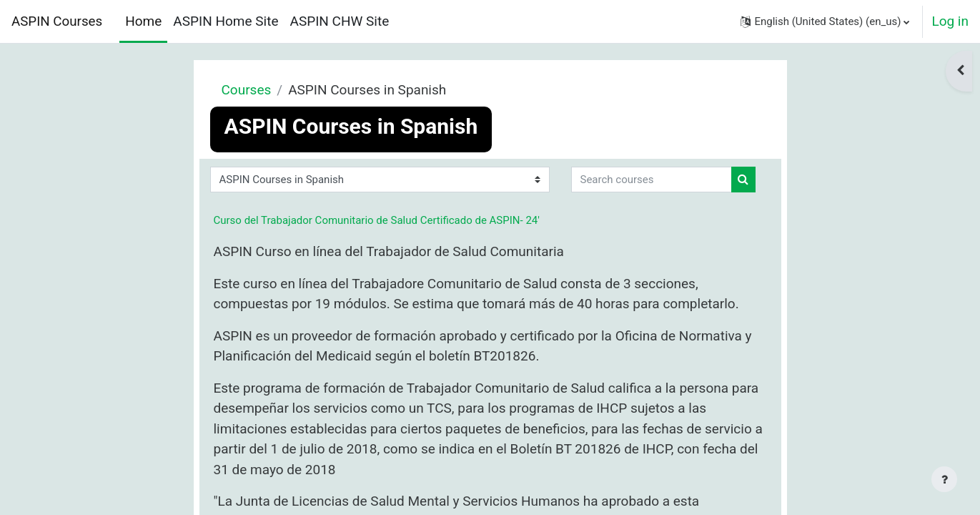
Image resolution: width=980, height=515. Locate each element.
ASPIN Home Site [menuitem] (226, 21)
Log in (950, 21)
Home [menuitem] (143, 21)
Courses (247, 90)
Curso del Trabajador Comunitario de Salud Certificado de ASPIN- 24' (377, 220)
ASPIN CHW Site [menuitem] (340, 21)
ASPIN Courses (57, 21)
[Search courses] (652, 180)
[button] (825, 21)
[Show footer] (944, 479)
